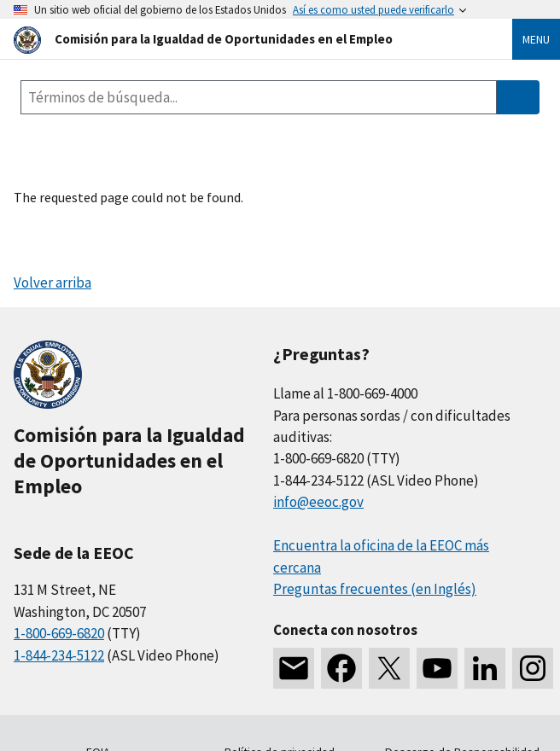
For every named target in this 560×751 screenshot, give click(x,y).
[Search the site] (259, 97)
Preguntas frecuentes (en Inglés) (375, 589)
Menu (536, 39)
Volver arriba (52, 282)
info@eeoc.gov (318, 502)
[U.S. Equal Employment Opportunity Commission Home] (242, 39)
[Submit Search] (518, 97)
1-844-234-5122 (59, 655)
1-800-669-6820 (59, 633)
